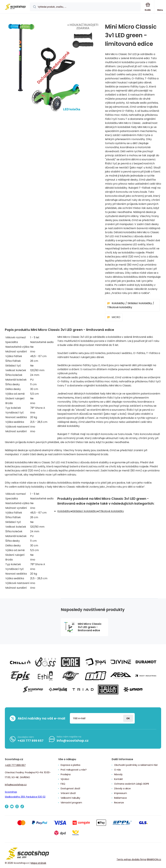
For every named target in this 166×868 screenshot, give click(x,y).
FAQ (63, 784)
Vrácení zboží (68, 793)
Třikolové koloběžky (120, 307)
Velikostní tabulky (70, 798)
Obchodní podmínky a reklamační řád (136, 765)
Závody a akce (122, 788)
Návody (118, 774)
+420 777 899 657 (30, 740)
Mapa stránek (39, 863)
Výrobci (65, 779)
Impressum (121, 793)
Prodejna (66, 774)
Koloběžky (118, 303)
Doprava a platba (70, 765)
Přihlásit (128, 718)
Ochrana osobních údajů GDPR (132, 784)
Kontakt (119, 779)
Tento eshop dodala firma (131, 859)
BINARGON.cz (154, 859)
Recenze (119, 803)
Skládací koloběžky (140, 303)
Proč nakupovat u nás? (74, 770)
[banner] (15, 7)
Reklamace (120, 798)
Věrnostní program (71, 803)
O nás (117, 770)
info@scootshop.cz (73, 741)
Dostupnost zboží (70, 788)
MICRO (116, 317)
